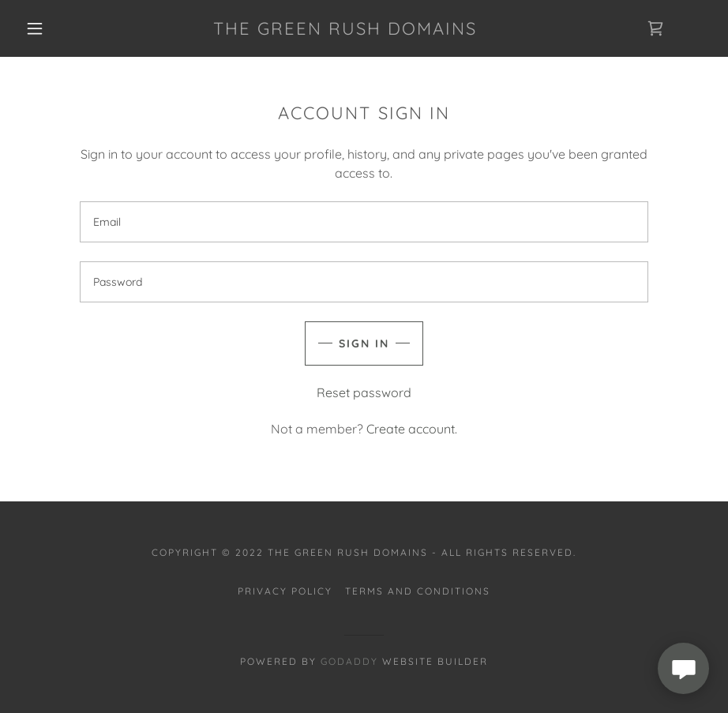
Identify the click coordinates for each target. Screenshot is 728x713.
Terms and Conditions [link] (418, 591)
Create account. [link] (412, 429)
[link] (345, 30)
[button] (35, 28)
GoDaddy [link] (349, 661)
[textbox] (364, 222)
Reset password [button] (364, 392)
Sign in (364, 343)
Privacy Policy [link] (285, 591)
